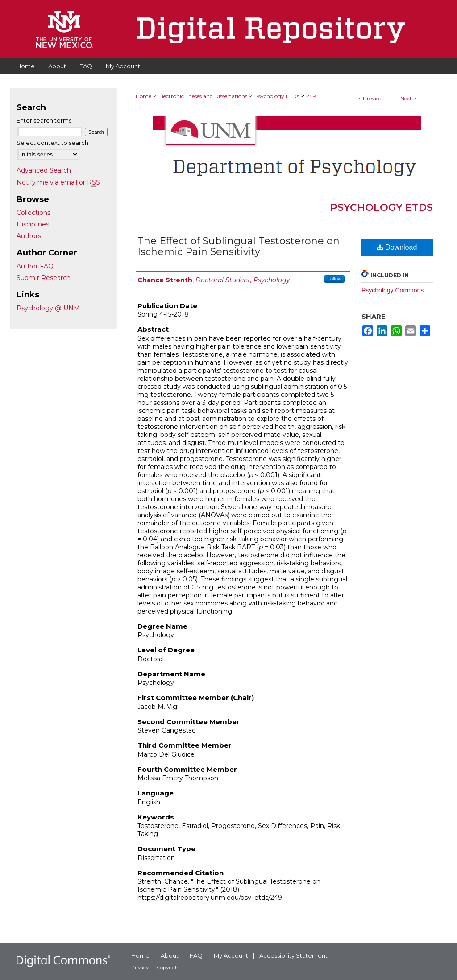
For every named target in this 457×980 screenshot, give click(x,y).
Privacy (140, 968)
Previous (374, 98)
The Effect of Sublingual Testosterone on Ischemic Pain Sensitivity (239, 246)
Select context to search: (53, 143)
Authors (29, 236)
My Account (231, 955)
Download (397, 247)
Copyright (169, 968)
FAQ (196, 955)
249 (311, 96)
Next (406, 98)
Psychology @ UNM (48, 308)
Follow (334, 279)
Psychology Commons (393, 290)
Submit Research (44, 278)
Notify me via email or (58, 182)
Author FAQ (35, 266)
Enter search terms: (45, 120)
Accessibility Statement (293, 955)
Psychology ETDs (277, 96)
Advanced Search (44, 170)
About (170, 955)
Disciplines (33, 224)
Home (143, 96)
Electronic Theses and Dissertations (203, 96)
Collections (33, 213)
